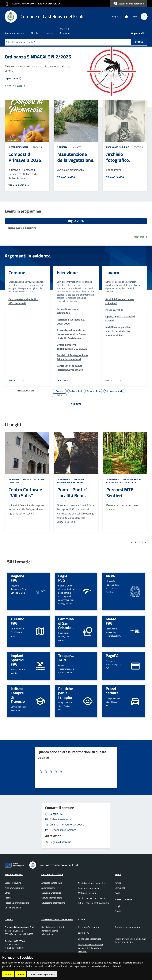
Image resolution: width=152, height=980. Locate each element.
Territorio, (78, 479)
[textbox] (75, 771)
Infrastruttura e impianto (71, 482)
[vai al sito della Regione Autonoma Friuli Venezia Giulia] (34, 4)
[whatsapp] (125, 16)
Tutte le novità (15, 86)
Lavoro (112, 272)
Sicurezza (62, 147)
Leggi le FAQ (57, 814)
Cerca (139, 42)
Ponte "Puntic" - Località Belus (74, 492)
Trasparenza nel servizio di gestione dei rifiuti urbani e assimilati (90, 948)
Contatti (9, 919)
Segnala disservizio (61, 842)
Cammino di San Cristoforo (67, 623)
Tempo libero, (65, 479)
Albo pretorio (47, 934)
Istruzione (67, 272)
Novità (118, 874)
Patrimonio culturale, (20, 479)
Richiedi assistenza (60, 819)
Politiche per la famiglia (65, 693)
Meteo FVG (111, 621)
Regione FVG (17, 578)
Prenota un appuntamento (127, 927)
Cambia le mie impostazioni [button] (42, 974)
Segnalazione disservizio (90, 939)
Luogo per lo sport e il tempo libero (123, 481)
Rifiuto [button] (21, 974)
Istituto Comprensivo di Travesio (22, 695)
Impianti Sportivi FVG (18, 660)
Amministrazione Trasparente (57, 919)
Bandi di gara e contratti (53, 927)
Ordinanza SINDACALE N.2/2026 (38, 57)
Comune (17, 272)
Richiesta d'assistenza (88, 927)
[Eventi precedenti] (7, 221)
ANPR (111, 576)
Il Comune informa (18, 147)
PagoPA (112, 655)
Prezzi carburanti (114, 691)
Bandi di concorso (50, 931)
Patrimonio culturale (118, 147)
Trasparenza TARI (68, 658)
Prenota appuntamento (63, 830)
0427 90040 (67, 824)
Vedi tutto (141, 237)
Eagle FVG (63, 578)
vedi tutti (76, 404)
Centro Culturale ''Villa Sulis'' (25, 492)
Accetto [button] (8, 974)
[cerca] (144, 17)
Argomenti (137, 33)
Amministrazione (14, 874)
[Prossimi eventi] (145, 221)
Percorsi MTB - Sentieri (121, 492)
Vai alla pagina (19, 185)
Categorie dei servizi (52, 874)
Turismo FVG (18, 621)
